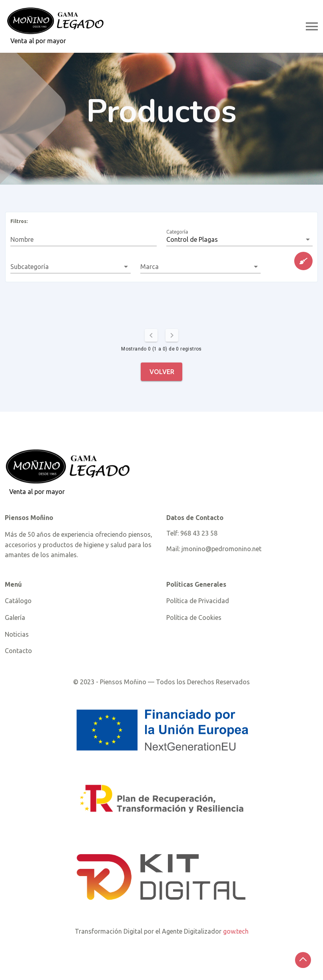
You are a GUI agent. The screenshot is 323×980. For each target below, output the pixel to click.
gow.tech (236, 931)
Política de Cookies (194, 617)
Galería (15, 617)
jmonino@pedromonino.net (221, 549)
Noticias (17, 634)
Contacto (18, 651)
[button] (239, 239)
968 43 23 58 (199, 533)
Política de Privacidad (198, 601)
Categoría (180, 238)
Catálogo (18, 601)
